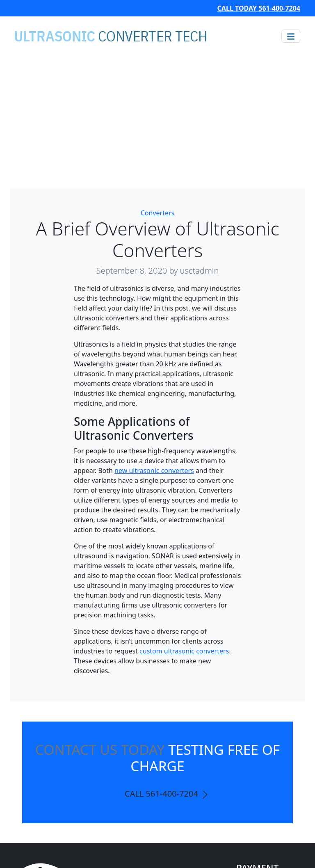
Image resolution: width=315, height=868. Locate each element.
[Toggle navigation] (291, 36)
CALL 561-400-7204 (167, 794)
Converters (158, 213)
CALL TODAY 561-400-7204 (259, 8)
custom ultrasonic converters (184, 651)
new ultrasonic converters (154, 471)
